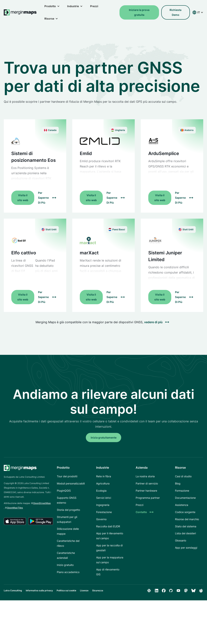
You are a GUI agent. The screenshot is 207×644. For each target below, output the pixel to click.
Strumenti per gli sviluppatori (67, 519)
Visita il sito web (23, 198)
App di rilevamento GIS (108, 572)
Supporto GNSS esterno (67, 500)
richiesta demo (175, 12)
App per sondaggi (186, 548)
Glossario (181, 540)
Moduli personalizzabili (71, 483)
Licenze (84, 590)
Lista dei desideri (185, 533)
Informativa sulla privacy (39, 590)
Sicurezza (98, 590)
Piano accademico (68, 572)
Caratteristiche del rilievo (68, 543)
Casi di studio (183, 476)
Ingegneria (103, 505)
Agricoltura (103, 483)
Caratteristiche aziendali (66, 555)
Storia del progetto (68, 510)
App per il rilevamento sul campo (110, 536)
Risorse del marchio (187, 519)
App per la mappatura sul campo (110, 560)
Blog (178, 483)
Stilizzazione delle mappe (68, 531)
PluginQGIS (64, 491)
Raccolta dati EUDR (108, 526)
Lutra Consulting (13, 590)
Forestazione (104, 512)
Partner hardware (146, 491)
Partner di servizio (147, 483)
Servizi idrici (104, 498)
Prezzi (94, 6)
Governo (101, 519)
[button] (52, 6)
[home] (20, 12)
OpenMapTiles (15, 508)
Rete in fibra (104, 476)
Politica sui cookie (66, 590)
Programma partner (148, 498)
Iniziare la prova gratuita (139, 12)
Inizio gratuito (65, 565)
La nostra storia (145, 476)
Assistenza (182, 505)
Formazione (182, 491)
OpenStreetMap (42, 503)
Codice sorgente (185, 512)
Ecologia (101, 491)
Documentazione (185, 498)
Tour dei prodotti (67, 476)
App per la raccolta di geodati (109, 548)
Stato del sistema (186, 526)
